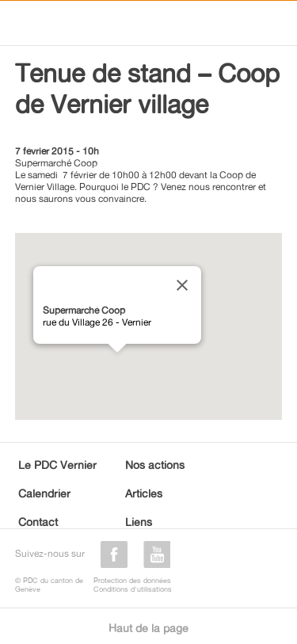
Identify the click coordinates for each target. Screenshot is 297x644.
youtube (157, 554)
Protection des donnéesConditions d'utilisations (133, 585)
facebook (114, 554)
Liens (139, 522)
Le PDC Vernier (57, 465)
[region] (149, 326)
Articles (144, 493)
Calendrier (44, 493)
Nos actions (155, 465)
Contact (38, 522)
